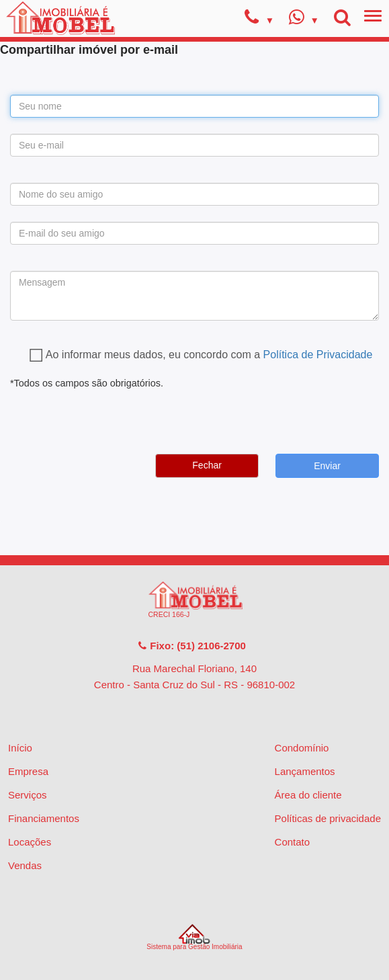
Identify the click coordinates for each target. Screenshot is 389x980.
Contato (293, 842)
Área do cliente (308, 795)
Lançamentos (305, 771)
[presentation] (112, 417)
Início (20, 748)
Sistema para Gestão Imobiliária (194, 937)
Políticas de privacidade (328, 818)
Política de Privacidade (318, 355)
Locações (30, 842)
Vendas (25, 865)
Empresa (28, 771)
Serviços (28, 795)
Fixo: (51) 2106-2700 (191, 646)
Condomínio (302, 748)
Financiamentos (44, 818)
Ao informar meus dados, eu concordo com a (209, 355)
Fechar (207, 465)
